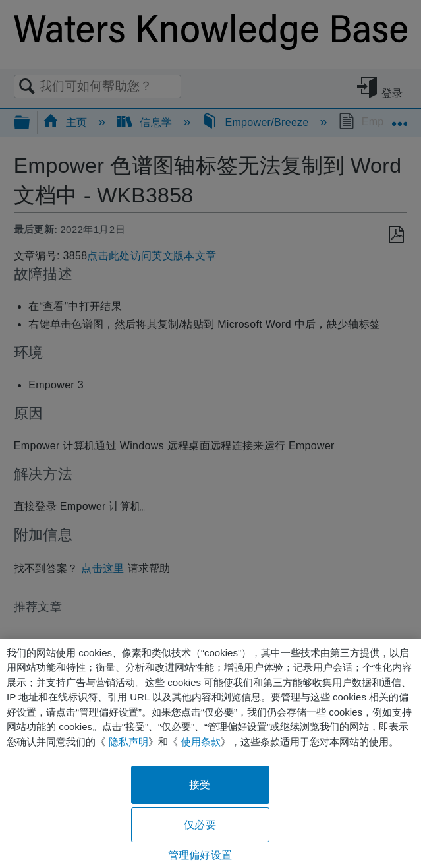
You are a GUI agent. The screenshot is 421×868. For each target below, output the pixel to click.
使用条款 (201, 742)
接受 (200, 785)
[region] (210, 754)
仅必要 (200, 825)
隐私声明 (128, 742)
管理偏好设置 (200, 855)
